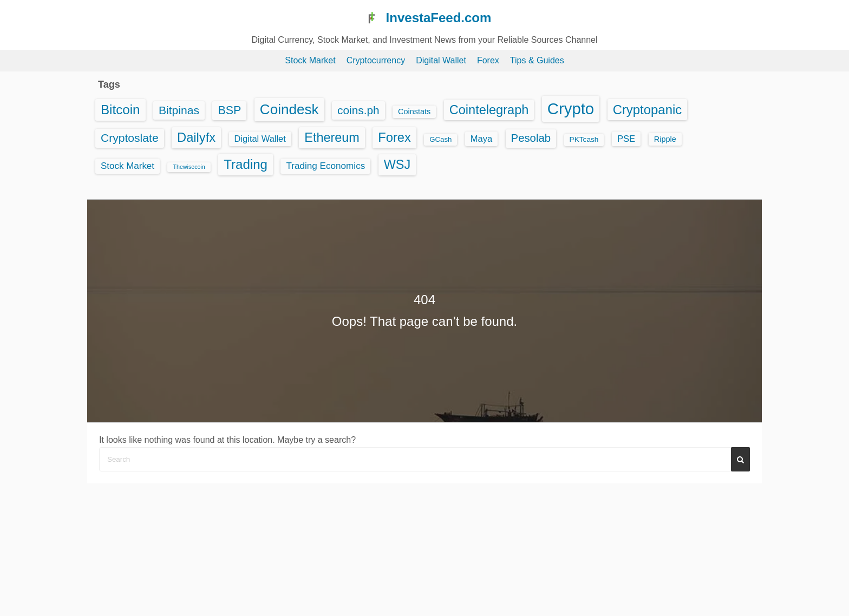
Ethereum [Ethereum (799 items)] (332, 137)
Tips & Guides (537, 60)
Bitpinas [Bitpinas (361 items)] (179, 110)
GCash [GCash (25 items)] (440, 139)
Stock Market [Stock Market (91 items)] (128, 166)
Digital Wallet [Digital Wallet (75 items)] (260, 139)
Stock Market (310, 60)
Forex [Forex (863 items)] (394, 137)
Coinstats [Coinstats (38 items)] (414, 112)
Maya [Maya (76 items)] (481, 139)
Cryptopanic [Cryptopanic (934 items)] (648, 110)
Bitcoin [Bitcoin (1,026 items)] (120, 110)
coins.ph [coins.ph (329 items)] (358, 110)
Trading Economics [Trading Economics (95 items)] (325, 166)
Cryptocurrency (376, 60)
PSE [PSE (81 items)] (626, 139)
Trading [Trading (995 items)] (246, 164)
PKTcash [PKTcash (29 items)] (584, 139)
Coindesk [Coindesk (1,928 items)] (289, 109)
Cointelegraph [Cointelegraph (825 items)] (489, 110)
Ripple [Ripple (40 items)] (665, 139)
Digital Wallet (441, 60)
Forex (488, 60)
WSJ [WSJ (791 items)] (397, 165)
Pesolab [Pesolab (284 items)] (531, 138)
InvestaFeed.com (439, 18)
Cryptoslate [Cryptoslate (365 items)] (130, 138)
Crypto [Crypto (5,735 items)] (571, 109)
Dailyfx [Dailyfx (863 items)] (196, 137)
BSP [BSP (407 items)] (229, 110)
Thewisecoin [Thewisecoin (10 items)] (189, 167)
